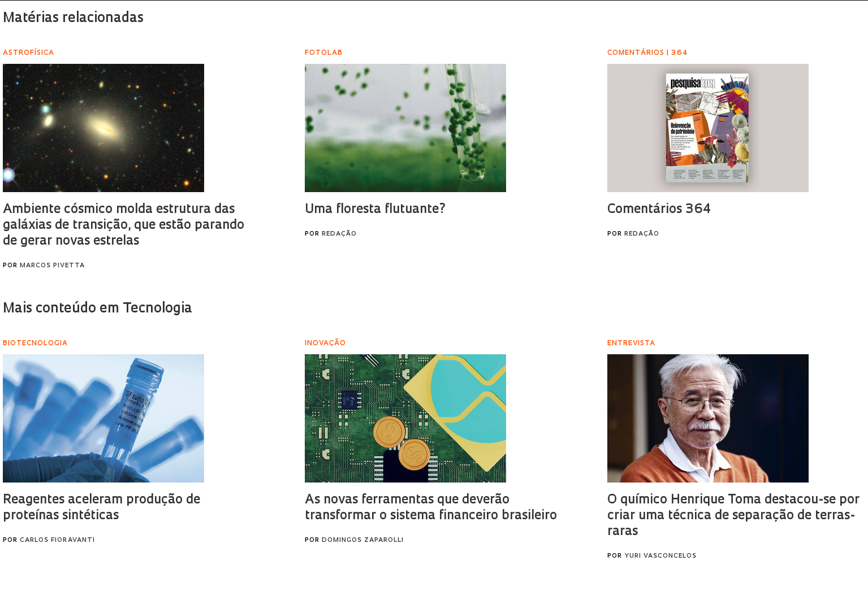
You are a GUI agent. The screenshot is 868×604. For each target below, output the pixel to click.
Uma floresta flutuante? (375, 210)
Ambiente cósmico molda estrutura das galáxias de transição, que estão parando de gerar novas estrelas (124, 226)
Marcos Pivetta (52, 266)
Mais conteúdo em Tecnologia (98, 309)
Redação (339, 234)
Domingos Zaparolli (363, 540)
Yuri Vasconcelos (660, 556)
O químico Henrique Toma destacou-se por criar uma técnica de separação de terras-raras (733, 516)
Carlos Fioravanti (57, 540)
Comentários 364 (659, 210)
